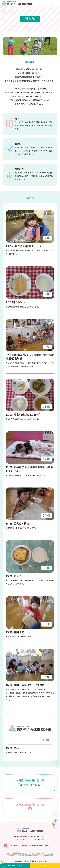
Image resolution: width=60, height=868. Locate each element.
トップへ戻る (45, 865)
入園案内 (24, 845)
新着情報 (33, 845)
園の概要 (14, 845)
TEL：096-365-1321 (22, 839)
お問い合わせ (44, 845)
